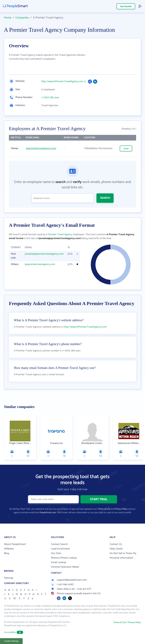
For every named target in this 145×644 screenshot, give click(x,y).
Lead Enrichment (61, 549)
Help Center (116, 549)
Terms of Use (104, 509)
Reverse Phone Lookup (64, 558)
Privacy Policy (121, 509)
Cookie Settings (11, 641)
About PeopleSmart (15, 544)
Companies (22, 18)
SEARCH (105, 198)
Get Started (126, 7)
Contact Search (59, 544)
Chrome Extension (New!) (65, 567)
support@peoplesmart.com (69, 580)
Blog (7, 553)
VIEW (126, 149)
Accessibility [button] (14, 632)
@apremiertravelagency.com (41, 148)
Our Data (56, 553)
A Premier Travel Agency (59, 234)
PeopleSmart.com (48, 513)
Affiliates (9, 549)
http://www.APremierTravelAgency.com (62, 82)
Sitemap (9, 578)
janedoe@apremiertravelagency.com (44, 254)
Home (8, 18)
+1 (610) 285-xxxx (50, 98)
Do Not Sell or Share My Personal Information (123, 556)
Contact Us (116, 544)
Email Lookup (59, 562)
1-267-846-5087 (62, 584)
